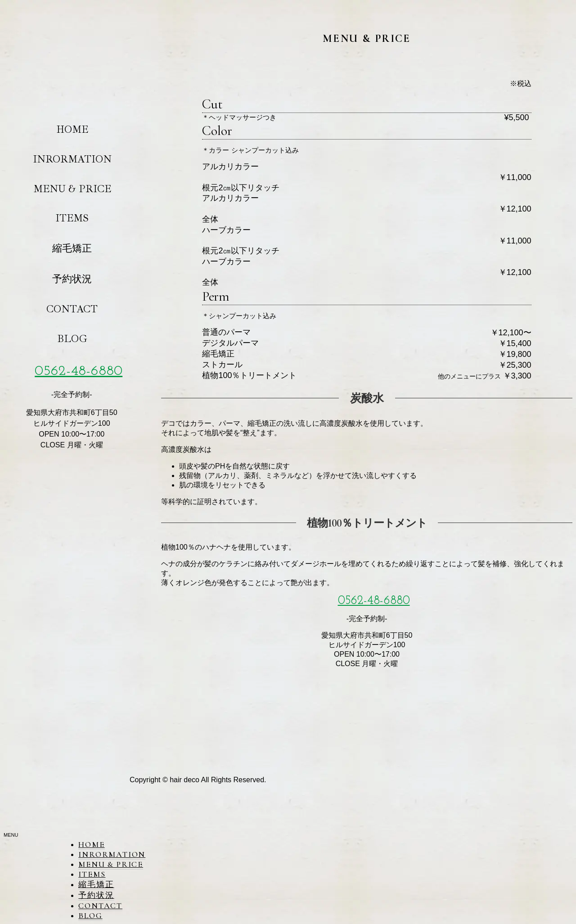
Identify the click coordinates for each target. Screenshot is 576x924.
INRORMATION (72, 159)
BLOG (72, 339)
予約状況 (72, 279)
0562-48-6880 (79, 371)
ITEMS (72, 218)
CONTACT (72, 309)
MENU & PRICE (72, 189)
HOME (72, 129)
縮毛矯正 (72, 248)
